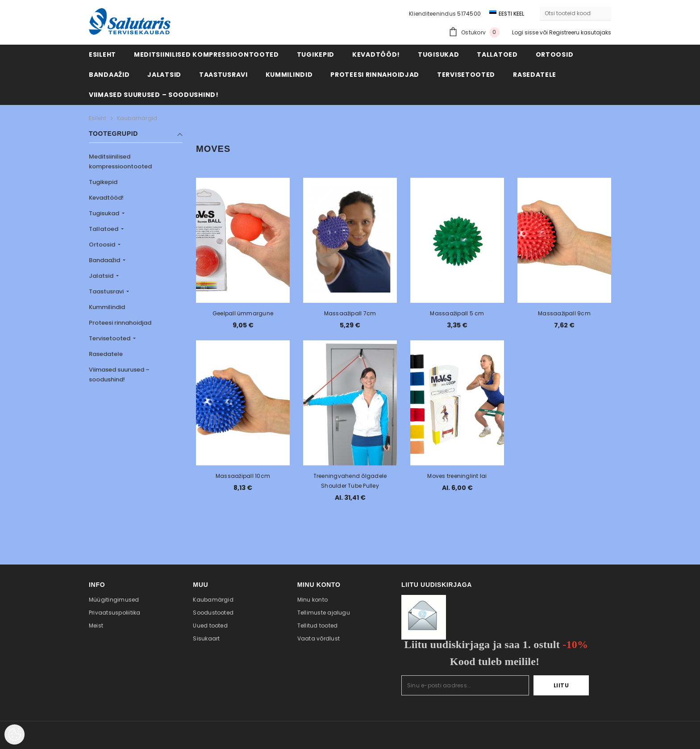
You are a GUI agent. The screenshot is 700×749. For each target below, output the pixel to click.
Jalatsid (102, 276)
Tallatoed (104, 229)
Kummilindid (107, 307)
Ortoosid (103, 245)
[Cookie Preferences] (15, 734)
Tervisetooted (110, 338)
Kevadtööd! (106, 198)
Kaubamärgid (137, 118)
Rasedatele (106, 354)
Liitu (561, 685)
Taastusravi (107, 291)
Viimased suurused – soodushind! (119, 374)
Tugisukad (105, 213)
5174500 (469, 14)
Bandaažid (105, 260)
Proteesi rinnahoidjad (120, 323)
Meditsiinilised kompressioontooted (120, 161)
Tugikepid (103, 182)
